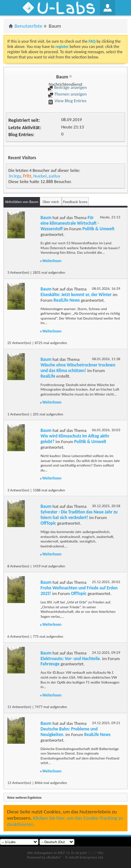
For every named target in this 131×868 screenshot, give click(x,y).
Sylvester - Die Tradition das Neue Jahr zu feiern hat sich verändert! (79, 515)
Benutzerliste (29, 26)
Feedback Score (75, 202)
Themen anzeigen (67, 94)
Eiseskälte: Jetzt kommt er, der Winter (76, 295)
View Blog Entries (67, 101)
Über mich (51, 202)
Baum (46, 218)
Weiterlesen (52, 261)
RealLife (48, 376)
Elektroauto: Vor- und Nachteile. (71, 659)
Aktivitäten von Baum (22, 202)
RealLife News (67, 300)
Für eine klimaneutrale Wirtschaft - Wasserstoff (70, 223)
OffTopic (48, 523)
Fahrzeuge (50, 664)
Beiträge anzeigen (67, 87)
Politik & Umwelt (99, 229)
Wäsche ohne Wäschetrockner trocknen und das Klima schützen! (78, 368)
